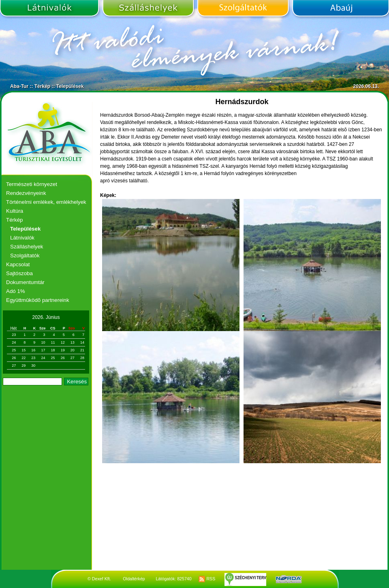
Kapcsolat (18, 264)
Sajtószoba (19, 273)
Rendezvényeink (26, 193)
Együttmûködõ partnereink (38, 300)
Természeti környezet (32, 184)
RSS (207, 579)
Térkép (42, 86)
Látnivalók (50, 9)
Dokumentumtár (25, 282)
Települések (70, 86)
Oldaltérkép (134, 579)
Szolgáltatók (243, 9)
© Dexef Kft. (99, 579)
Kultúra (15, 211)
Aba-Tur (19, 86)
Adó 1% (16, 291)
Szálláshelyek (148, 9)
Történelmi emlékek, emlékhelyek (46, 202)
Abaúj (340, 9)
